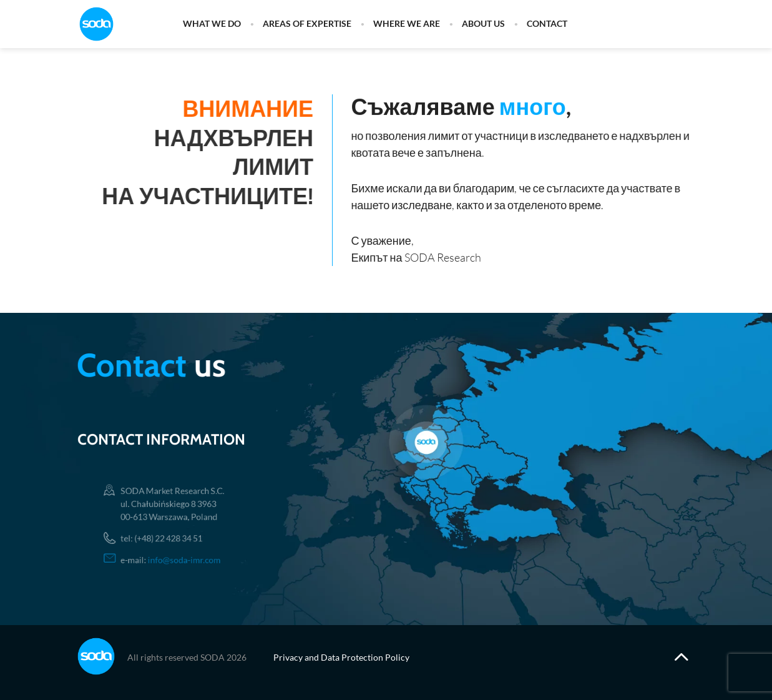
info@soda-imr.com (185, 555)
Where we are (407, 24)
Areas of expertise (307, 24)
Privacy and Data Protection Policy (341, 657)
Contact (547, 24)
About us (483, 24)
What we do (212, 24)
